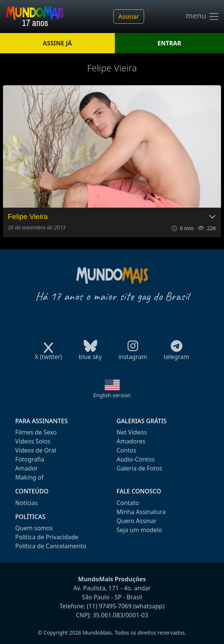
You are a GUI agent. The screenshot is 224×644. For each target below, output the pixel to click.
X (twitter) (49, 354)
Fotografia (30, 459)
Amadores (131, 441)
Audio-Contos (136, 459)
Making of (29, 477)
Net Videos (132, 432)
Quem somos (34, 528)
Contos (127, 450)
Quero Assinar (137, 521)
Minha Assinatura (141, 512)
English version (112, 395)
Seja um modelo (139, 530)
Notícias (27, 503)
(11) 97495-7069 (109, 606)
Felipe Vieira (28, 216)
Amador (27, 468)
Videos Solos (33, 441)
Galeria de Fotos (140, 468)
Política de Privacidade (47, 537)
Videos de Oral (36, 450)
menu (203, 17)
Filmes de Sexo (36, 432)
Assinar (129, 17)
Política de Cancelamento (51, 546)
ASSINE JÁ (57, 43)
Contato (128, 503)
